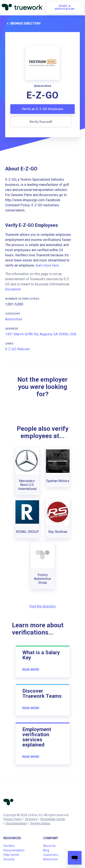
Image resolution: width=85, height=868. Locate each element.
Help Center (11, 855)
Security (9, 859)
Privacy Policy (13, 819)
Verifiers (9, 846)
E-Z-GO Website (17, 349)
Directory (31, 819)
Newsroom (51, 859)
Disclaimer (13, 289)
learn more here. (47, 265)
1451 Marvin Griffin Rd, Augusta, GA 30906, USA (41, 334)
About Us (49, 846)
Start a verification (65, 7)
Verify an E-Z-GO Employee (43, 109)
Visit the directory (42, 606)
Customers (51, 855)
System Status (40, 823)
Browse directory (23, 23)
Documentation (16, 823)
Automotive (14, 319)
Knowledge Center (53, 819)
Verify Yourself (41, 122)
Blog (46, 850)
